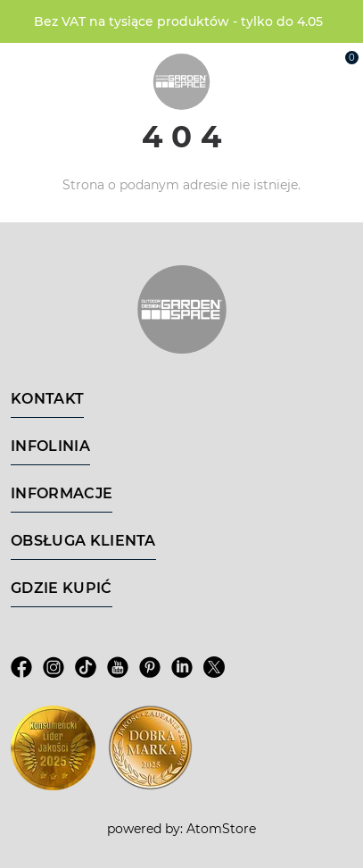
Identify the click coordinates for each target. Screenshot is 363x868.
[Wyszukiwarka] (265, 64)
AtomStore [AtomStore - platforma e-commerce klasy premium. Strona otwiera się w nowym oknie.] (221, 829)
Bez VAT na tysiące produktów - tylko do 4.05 (178, 21)
